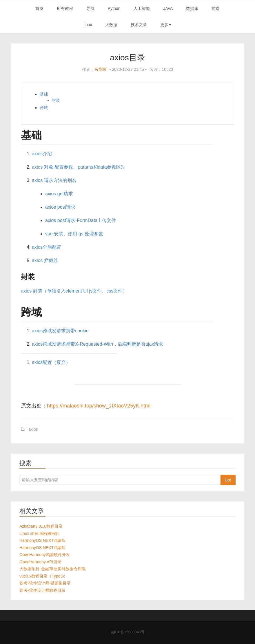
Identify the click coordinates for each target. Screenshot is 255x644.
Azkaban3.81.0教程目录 (41, 526)
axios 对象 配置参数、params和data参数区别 (79, 167)
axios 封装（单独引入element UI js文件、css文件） (74, 291)
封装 (56, 100)
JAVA (168, 8)
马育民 (100, 69)
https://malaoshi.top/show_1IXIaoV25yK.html (99, 406)
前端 (216, 8)
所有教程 (65, 8)
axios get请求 (59, 194)
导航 (90, 8)
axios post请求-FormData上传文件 (81, 220)
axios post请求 (60, 207)
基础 (44, 94)
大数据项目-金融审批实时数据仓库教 (53, 569)
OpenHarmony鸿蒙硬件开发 (45, 555)
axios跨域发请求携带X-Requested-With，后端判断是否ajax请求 (98, 344)
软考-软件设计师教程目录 (42, 590)
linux (88, 25)
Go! (228, 480)
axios (33, 429)
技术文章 (139, 25)
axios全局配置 (47, 247)
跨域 (44, 108)
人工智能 (142, 8)
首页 (39, 8)
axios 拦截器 (45, 260)
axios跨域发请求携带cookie (60, 331)
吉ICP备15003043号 (128, 632)
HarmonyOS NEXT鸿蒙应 (43, 540)
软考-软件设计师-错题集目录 (45, 583)
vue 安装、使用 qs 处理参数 (74, 234)
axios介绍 (42, 154)
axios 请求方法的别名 (54, 180)
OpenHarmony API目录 (40, 562)
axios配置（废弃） (51, 362)
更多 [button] (166, 25)
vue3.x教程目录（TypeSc (42, 576)
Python (114, 8)
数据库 (192, 8)
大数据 (111, 25)
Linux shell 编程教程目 (40, 533)
